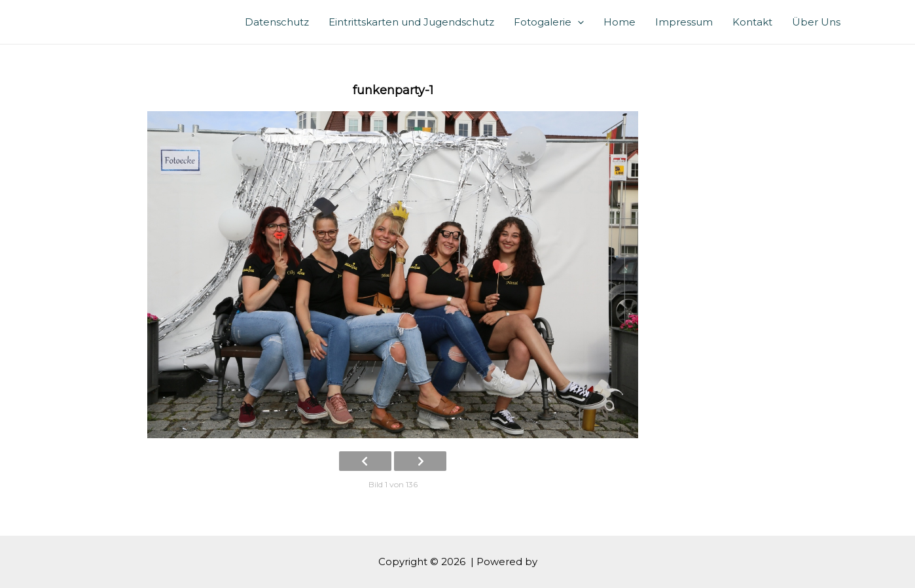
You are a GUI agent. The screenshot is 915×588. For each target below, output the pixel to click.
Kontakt (752, 22)
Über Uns (816, 22)
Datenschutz (277, 22)
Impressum (684, 22)
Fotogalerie (549, 22)
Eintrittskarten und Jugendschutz (411, 22)
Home (619, 22)
